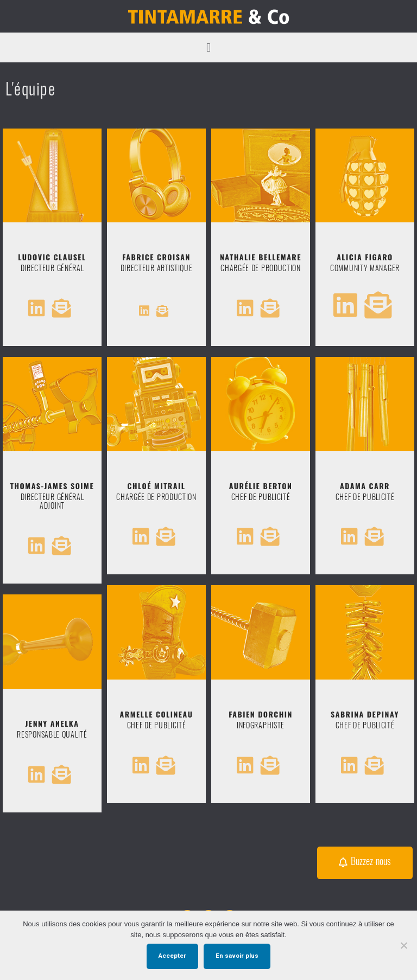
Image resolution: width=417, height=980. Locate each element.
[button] (209, 47)
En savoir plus (237, 956)
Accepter (172, 956)
